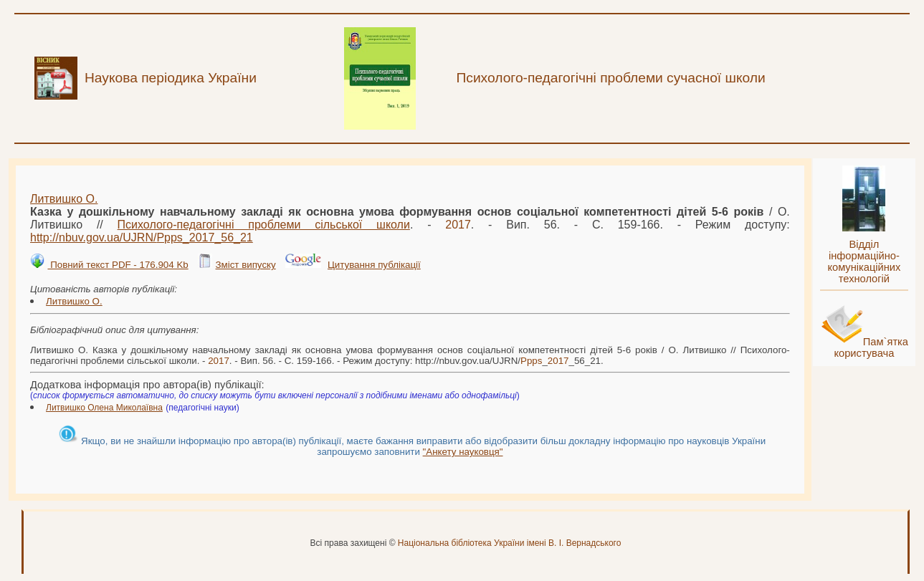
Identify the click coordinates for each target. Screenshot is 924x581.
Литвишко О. (64, 199)
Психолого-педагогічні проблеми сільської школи (264, 225)
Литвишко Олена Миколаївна (104, 408)
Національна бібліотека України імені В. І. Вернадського (510, 543)
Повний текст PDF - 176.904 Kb (118, 265)
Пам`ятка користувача (871, 347)
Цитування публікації (374, 265)
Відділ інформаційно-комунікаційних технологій (864, 261)
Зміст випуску (245, 265)
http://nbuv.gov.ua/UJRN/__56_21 (142, 237)
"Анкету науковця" (463, 452)
